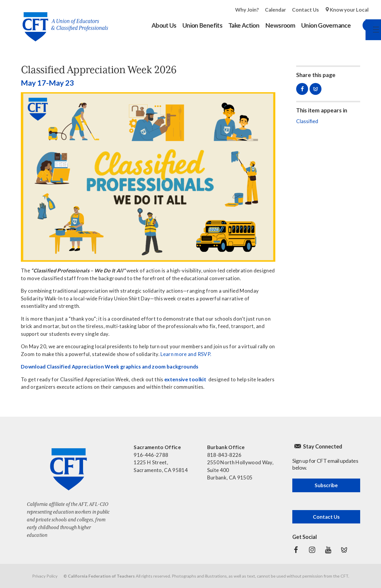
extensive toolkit (185, 379)
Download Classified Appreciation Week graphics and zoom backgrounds (110, 367)
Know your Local (349, 10)
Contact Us (305, 10)
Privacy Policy (45, 576)
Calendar (275, 10)
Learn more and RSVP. (186, 354)
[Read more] (148, 177)
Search (363, 25)
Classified (307, 121)
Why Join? (247, 10)
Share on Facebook (302, 89)
